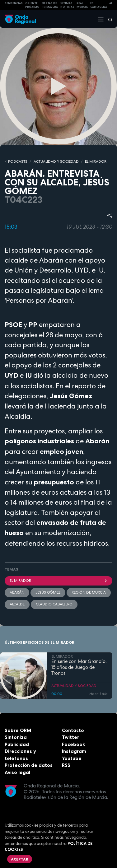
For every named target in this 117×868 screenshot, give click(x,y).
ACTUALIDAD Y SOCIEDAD (56, 161)
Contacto (73, 730)
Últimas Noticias (67, 5)
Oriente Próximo (32, 5)
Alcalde (17, 604)
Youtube (72, 758)
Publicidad (17, 744)
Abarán (17, 592)
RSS (66, 765)
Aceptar (20, 859)
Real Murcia (82, 5)
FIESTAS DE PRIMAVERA (50, 5)
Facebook (73, 744)
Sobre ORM (18, 730)
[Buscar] (108, 19)
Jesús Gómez (48, 592)
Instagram (74, 751)
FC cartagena (99, 5)
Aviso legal (17, 772)
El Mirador (58, 581)
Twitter (70, 737)
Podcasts (18, 161)
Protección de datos (29, 765)
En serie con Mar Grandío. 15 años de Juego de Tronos (79, 667)
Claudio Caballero (54, 604)
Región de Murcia (89, 592)
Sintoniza (16, 737)
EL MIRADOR (96, 161)
